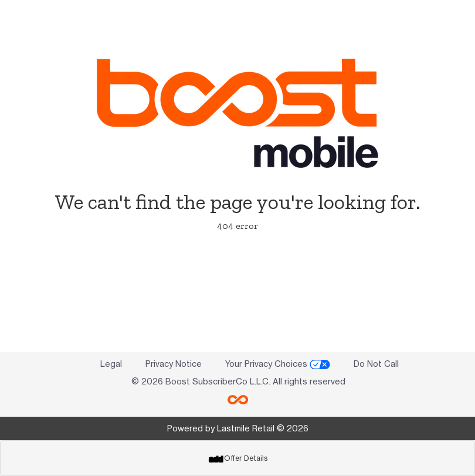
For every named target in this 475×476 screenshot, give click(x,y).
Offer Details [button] (238, 458)
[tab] (238, 458)
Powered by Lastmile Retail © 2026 (238, 428)
